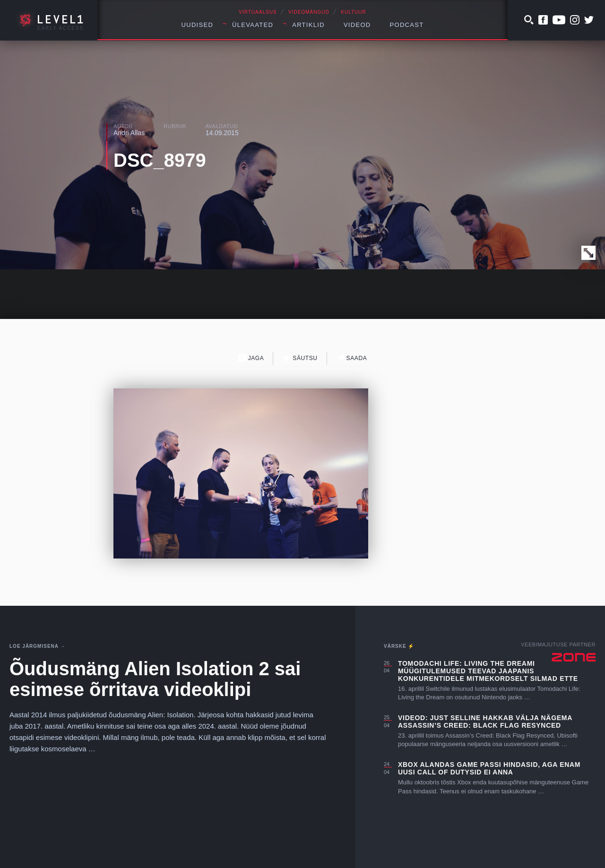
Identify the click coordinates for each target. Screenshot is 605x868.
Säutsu (300, 358)
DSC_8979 (160, 160)
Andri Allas (129, 133)
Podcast (407, 25)
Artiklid (308, 25)
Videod (357, 25)
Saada (352, 358)
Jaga (251, 358)
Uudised (198, 25)
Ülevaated (253, 25)
